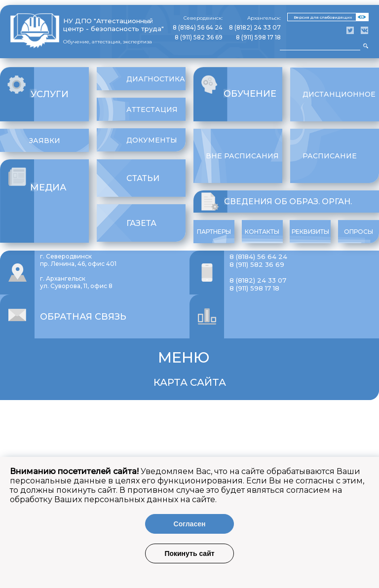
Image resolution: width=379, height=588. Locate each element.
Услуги (50, 94)
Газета (141, 223)
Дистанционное (339, 94)
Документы (152, 140)
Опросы (359, 232)
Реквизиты (310, 232)
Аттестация (152, 110)
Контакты (262, 232)
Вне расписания (242, 156)
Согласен (190, 524)
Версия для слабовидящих (323, 17)
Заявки (45, 141)
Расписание (330, 156)
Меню (184, 357)
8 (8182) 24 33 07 (255, 27)
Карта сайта (190, 382)
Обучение (250, 94)
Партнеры (214, 232)
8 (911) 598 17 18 (258, 37)
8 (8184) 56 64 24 (198, 27)
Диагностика (156, 79)
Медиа (48, 187)
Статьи (143, 178)
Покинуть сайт (189, 553)
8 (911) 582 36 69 (199, 37)
